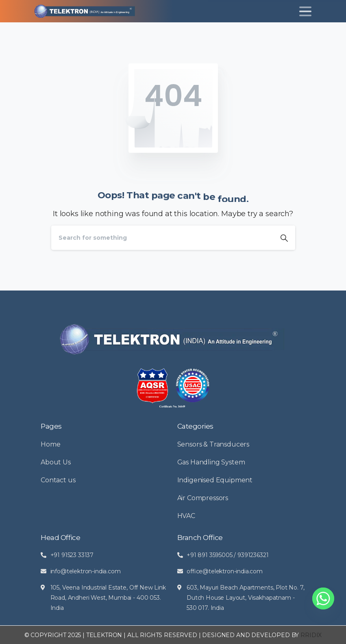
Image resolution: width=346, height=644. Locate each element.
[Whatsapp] (323, 598)
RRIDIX (311, 635)
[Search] (162, 238)
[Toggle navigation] (305, 11)
